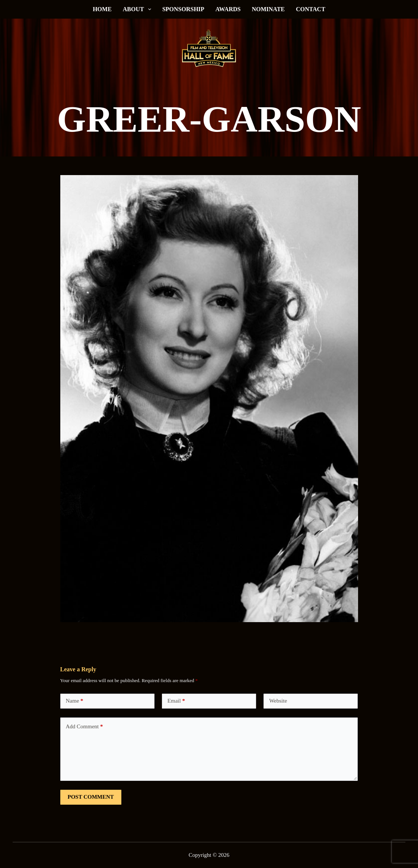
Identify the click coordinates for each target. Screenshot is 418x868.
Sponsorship (183, 9)
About (138, 9)
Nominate (268, 9)
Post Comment (91, 797)
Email (176, 701)
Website (278, 701)
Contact (311, 9)
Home (102, 9)
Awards (228, 9)
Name (75, 701)
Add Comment (84, 727)
